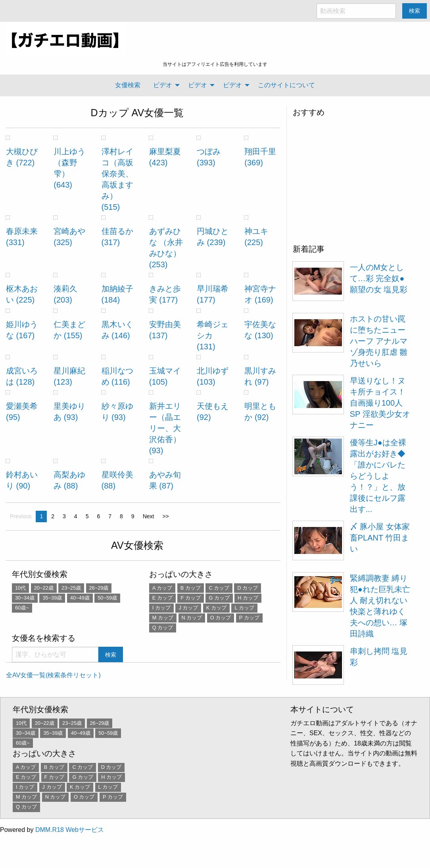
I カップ (161, 608)
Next (149, 516)
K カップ (216, 608)
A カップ (162, 588)
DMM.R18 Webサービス (70, 830)
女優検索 (128, 85)
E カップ (162, 598)
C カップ (219, 588)
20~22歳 (44, 588)
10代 (20, 588)
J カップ (188, 608)
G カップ (219, 598)
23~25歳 (71, 588)
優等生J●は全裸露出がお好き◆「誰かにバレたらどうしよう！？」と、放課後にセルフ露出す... (378, 476)
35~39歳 (52, 598)
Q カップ (163, 628)
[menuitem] (128, 85)
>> (165, 516)
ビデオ (163, 85)
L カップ (244, 608)
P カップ (249, 618)
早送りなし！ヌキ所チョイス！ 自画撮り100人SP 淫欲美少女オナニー (380, 403)
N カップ (192, 618)
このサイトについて (286, 85)
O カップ (221, 618)
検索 (415, 11)
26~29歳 (99, 588)
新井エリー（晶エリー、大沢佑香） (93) (165, 428)
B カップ (191, 588)
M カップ (163, 618)
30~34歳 (25, 598)
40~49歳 (80, 598)
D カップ (248, 588)
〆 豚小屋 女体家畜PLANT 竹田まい (380, 538)
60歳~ (22, 608)
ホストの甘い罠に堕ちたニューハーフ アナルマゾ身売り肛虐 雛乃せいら (379, 341)
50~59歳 (107, 598)
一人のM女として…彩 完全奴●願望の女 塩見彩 (379, 278)
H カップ (248, 598)
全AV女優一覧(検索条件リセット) (53, 675)
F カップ (190, 598)
